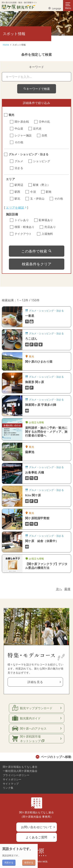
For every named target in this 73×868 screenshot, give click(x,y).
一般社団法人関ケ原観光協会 (20, 771)
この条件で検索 (36, 251)
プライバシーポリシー (16, 775)
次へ (59, 589)
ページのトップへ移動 (56, 757)
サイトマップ (11, 784)
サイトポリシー (12, 779)
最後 (67, 589)
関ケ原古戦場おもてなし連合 (20, 767)
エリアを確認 (15, 208)
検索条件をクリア (37, 264)
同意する (9, 863)
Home (6, 45)
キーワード (37, 67)
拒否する (29, 863)
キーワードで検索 (37, 89)
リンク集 (8, 788)
